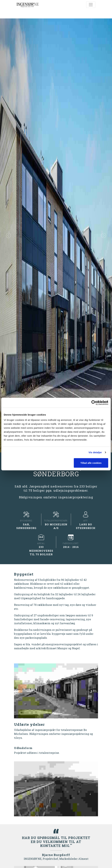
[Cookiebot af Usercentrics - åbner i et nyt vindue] (94, 403)
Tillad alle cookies (91, 463)
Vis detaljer (95, 452)
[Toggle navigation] (91, 5)
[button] (8, 235)
